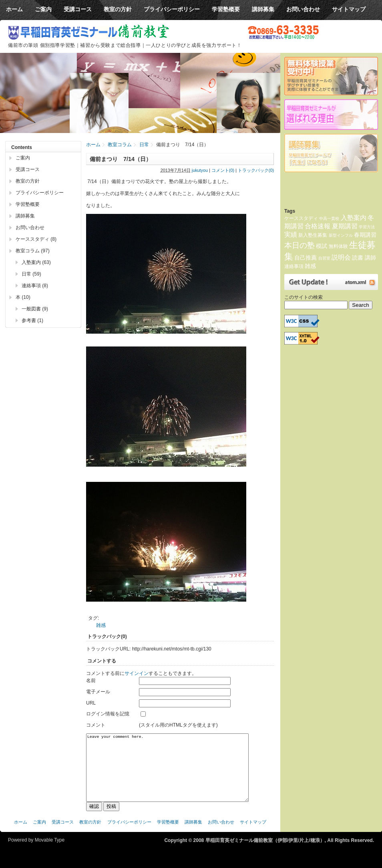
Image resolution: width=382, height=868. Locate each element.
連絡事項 (294, 266)
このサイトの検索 (304, 297)
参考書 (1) (32, 320)
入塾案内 (354, 218)
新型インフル (341, 235)
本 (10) (23, 297)
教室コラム (120, 145)
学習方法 (367, 227)
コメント (96, 725)
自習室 (324, 258)
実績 (291, 235)
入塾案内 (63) (36, 262)
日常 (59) (31, 274)
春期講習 (365, 235)
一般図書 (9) (35, 309)
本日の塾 (300, 245)
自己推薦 (306, 258)
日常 (144, 145)
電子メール (98, 692)
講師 (370, 258)
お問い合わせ (30, 228)
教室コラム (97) (33, 251)
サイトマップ (253, 834)
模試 (322, 246)
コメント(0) (223, 170)
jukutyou (200, 170)
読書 (358, 258)
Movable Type (50, 852)
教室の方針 (28, 181)
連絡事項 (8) (35, 286)
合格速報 (318, 226)
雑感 (101, 625)
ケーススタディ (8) (36, 239)
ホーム (93, 145)
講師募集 (25, 216)
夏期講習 (345, 226)
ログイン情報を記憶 (108, 714)
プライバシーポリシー (40, 193)
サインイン (137, 673)
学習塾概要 (28, 204)
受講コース (28, 169)
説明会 (341, 257)
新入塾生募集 (313, 235)
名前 (91, 681)
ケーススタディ (301, 218)
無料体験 (338, 246)
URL (91, 703)
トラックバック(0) (256, 170)
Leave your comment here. (167, 774)
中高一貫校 (329, 219)
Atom (331, 282)
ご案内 (23, 158)
